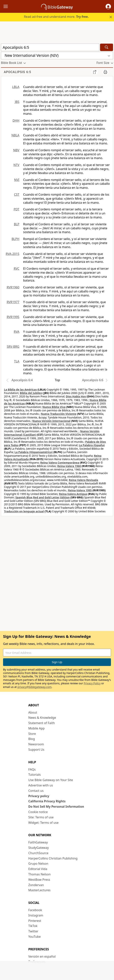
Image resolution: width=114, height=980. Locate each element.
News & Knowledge (42, 718)
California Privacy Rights (47, 801)
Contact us (36, 791)
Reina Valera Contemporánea (60, 463)
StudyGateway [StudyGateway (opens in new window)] (39, 848)
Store (32, 734)
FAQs (32, 769)
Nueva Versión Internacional (51, 421)
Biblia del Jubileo (31, 393)
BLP (17, 224)
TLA (17, 361)
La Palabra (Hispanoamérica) (34, 452)
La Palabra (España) (92, 445)
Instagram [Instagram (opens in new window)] (36, 915)
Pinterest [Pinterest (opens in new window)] (35, 921)
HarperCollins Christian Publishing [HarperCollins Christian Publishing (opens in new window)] (53, 858)
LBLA (16, 87)
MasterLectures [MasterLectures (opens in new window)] (39, 890)
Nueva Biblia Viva (54, 407)
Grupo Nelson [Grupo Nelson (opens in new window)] (38, 864)
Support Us (36, 750)
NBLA (15, 135)
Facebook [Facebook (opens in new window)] (35, 910)
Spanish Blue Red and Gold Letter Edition (42, 497)
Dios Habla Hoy (76, 396)
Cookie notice (38, 812)
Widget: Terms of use (43, 823)
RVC (16, 269)
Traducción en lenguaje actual (24, 511)
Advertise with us (41, 785)
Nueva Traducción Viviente (59, 414)
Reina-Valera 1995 (80, 490)
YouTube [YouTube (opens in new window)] (35, 937)
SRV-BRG (13, 347)
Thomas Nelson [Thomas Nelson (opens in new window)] (39, 874)
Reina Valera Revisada (83, 480)
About (33, 712)
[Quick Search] (50, 47)
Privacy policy (39, 796)
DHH (16, 120)
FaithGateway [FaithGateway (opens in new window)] (38, 842)
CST (17, 195)
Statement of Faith (42, 723)
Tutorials (35, 775)
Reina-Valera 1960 (69, 466)
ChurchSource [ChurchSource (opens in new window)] (38, 853)
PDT (16, 209)
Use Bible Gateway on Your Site (51, 780)
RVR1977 (13, 302)
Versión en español (42, 956)
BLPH (15, 239)
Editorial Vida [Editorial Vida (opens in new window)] (38, 869)
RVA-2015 (13, 254)
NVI (17, 180)
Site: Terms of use (41, 817)
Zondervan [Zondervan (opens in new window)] (36, 885)
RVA (17, 332)
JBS (17, 102)
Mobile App (36, 728)
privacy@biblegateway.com (34, 687)
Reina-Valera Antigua (73, 494)
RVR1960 (13, 287)
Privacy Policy (92, 683)
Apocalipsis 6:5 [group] (18, 72)
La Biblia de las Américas (20, 389)
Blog (32, 739)
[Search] (107, 47)
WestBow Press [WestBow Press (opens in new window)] (39, 880)
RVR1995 (13, 317)
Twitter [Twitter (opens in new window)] (33, 931)
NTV (16, 165)
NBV (16, 150)
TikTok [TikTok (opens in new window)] (33, 926)
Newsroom (36, 744)
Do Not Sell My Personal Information (56, 807)
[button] (108, 7)
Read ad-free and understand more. (56, 17)
